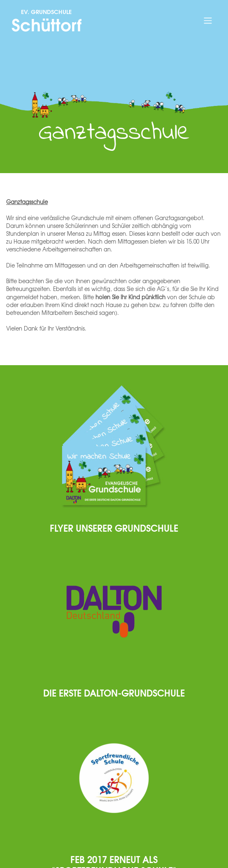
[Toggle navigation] (208, 20)
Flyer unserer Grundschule (114, 528)
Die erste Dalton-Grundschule (114, 692)
